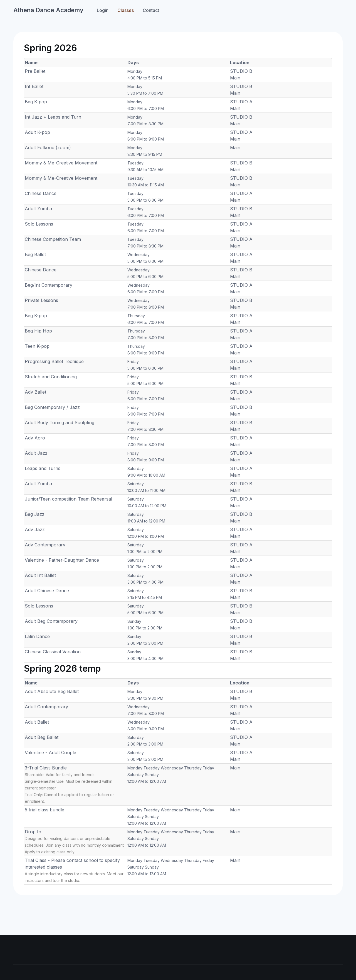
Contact (151, 10)
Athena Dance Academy (48, 10)
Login (103, 10)
